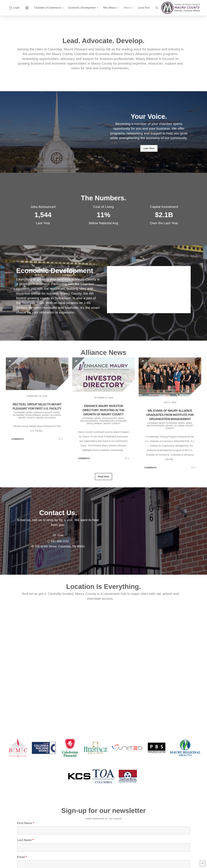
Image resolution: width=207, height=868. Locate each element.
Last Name (25, 840)
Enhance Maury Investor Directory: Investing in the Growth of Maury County (104, 410)
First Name (26, 823)
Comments (18, 439)
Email (22, 857)
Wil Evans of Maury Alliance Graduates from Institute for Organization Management (170, 415)
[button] (157, 8)
